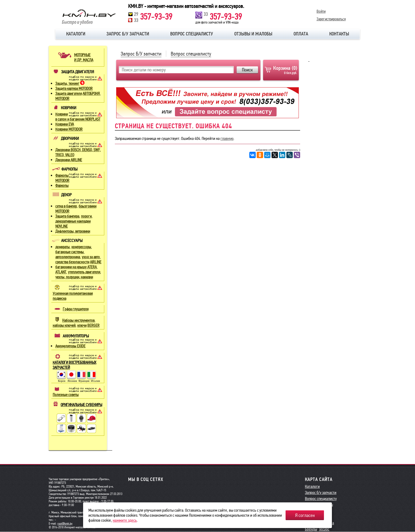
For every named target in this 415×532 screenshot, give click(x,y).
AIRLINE (96, 262)
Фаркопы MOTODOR (62, 178)
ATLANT (61, 272)
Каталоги (76, 34)
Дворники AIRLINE (69, 160)
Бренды (311, 529)
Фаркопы (62, 186)
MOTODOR (62, 99)
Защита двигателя (69, 94)
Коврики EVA (65, 124)
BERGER (93, 325)
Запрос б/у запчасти (128, 34)
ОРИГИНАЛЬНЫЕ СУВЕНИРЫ (81, 405)
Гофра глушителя (76, 309)
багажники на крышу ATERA (76, 267)
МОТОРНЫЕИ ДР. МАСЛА (84, 58)
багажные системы (69, 252)
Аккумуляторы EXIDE (70, 346)
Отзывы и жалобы (253, 34)
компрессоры (81, 247)
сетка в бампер (66, 206)
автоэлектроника (68, 257)
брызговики (87, 206)
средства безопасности (72, 262)
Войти (321, 11)
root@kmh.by (65, 524)
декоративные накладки (73, 221)
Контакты (339, 34)
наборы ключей (64, 325)
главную (227, 138)
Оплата (301, 34)
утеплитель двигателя (84, 272)
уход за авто (91, 257)
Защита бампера (67, 216)
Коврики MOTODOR (69, 129)
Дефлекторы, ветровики (73, 231)
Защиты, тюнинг (67, 84)
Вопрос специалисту (192, 34)
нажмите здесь (125, 520)
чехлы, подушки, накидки (74, 277)
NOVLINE (62, 226)
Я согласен (305, 515)
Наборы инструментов (78, 320)
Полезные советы (66, 395)
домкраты (62, 247)
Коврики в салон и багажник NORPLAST (78, 117)
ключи (82, 325)
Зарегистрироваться (331, 19)
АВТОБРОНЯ (91, 94)
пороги (86, 216)
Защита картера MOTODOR (74, 89)
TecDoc (324, 529)
